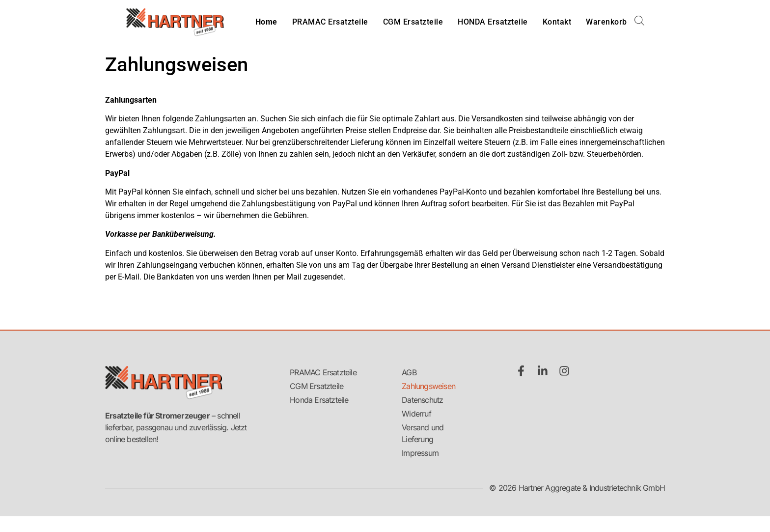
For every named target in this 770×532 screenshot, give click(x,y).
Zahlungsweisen (428, 386)
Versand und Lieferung (423, 433)
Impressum (420, 453)
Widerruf (416, 414)
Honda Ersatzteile (319, 400)
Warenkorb (606, 22)
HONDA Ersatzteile (493, 22)
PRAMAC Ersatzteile (330, 22)
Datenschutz (422, 400)
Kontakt (557, 22)
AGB (409, 372)
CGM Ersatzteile (413, 22)
